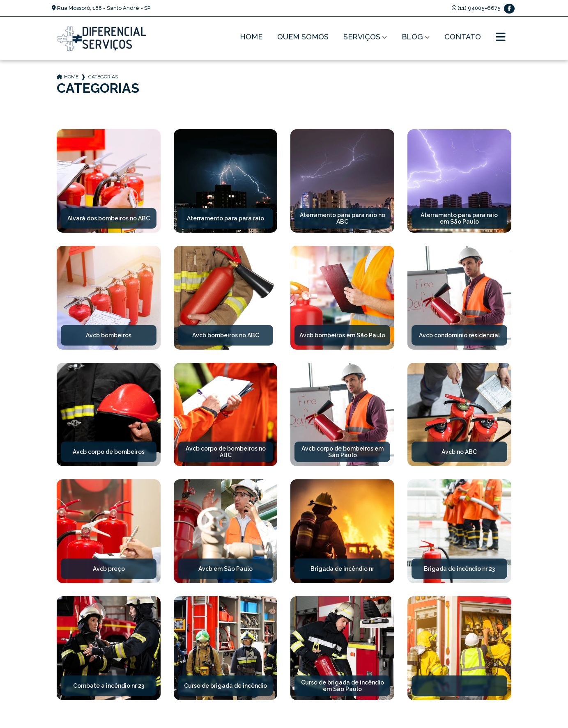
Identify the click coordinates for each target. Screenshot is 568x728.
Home (251, 37)
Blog (412, 37)
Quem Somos (303, 37)
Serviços (362, 37)
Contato (463, 37)
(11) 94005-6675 (476, 8)
